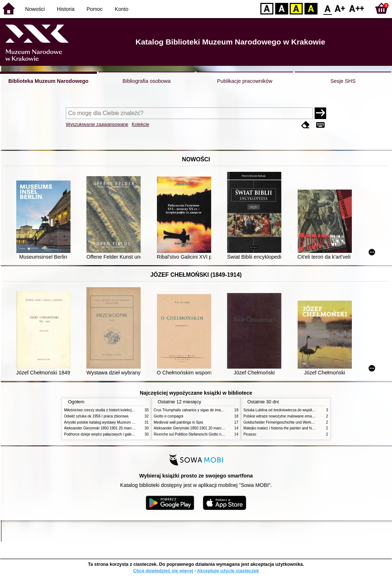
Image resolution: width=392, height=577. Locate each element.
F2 (357, 8)
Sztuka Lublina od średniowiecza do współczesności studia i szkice (297, 410)
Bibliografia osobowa (147, 81)
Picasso (250, 434)
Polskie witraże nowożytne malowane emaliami (281, 416)
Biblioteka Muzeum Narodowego (48, 81)
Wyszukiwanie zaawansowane (97, 124)
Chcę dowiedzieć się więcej (163, 571)
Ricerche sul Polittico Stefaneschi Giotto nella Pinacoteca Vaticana (207, 434)
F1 (340, 8)
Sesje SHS (343, 81)
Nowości (35, 9)
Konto (122, 9)
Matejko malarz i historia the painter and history (282, 428)
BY (311, 8)
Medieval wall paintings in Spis (178, 422)
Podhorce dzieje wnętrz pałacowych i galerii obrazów (107, 434)
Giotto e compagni (169, 416)
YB (296, 8)
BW (282, 8)
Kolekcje (140, 124)
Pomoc (95, 9)
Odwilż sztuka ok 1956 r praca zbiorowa (96, 416)
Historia (66, 9)
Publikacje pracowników (245, 81)
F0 (327, 8)
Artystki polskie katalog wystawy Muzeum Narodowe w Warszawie (117, 422)
